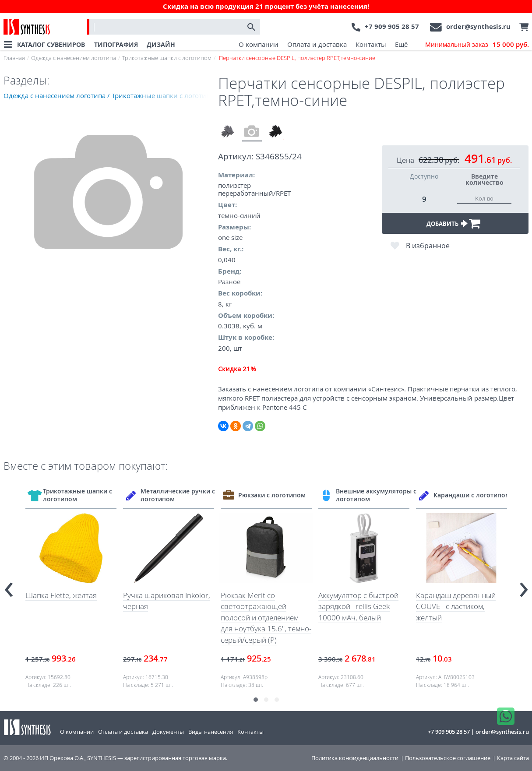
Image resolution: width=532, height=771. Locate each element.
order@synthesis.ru (478, 26)
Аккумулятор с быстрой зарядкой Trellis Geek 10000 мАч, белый (358, 606)
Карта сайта (513, 758)
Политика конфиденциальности (355, 758)
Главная (14, 58)
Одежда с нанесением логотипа (74, 58)
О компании (259, 44)
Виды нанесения (211, 732)
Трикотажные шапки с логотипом (167, 58)
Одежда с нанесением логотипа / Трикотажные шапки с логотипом (111, 95)
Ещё (401, 44)
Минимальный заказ (477, 45)
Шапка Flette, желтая (61, 595)
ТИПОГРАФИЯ (116, 44)
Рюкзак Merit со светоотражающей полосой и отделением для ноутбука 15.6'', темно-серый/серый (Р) (266, 618)
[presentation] (9, 586)
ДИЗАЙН (161, 44)
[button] (256, 700)
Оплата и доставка (317, 44)
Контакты (371, 44)
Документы (168, 732)
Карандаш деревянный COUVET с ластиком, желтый (456, 606)
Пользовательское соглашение (448, 758)
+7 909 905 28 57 (392, 26)
